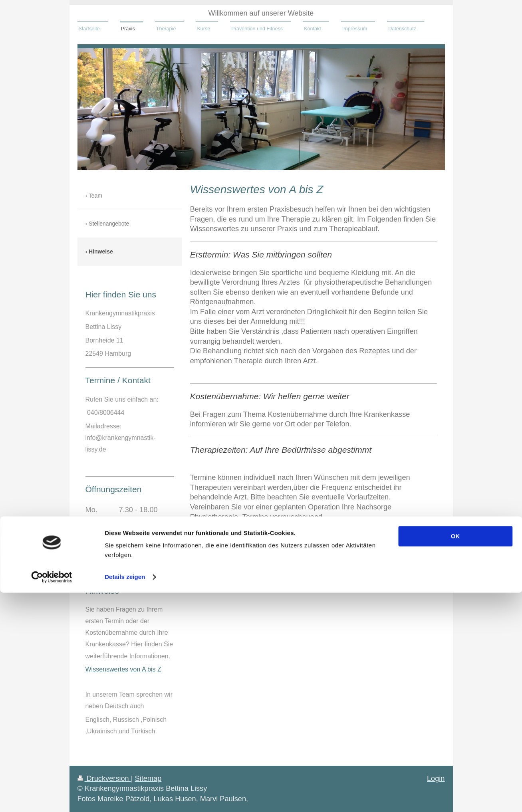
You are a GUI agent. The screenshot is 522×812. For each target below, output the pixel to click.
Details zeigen (125, 796)
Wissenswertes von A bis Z (123, 669)
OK (456, 756)
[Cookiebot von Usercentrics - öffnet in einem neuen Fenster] (52, 796)
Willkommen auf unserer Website (261, 13)
